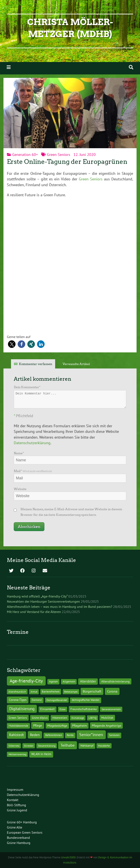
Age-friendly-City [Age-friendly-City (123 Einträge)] (26, 681)
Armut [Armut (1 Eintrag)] (34, 692)
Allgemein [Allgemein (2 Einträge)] (69, 682)
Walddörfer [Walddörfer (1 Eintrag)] (104, 746)
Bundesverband (18, 838)
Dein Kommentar (27, 387)
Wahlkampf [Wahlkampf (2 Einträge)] (87, 746)
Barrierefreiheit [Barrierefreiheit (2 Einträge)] (51, 692)
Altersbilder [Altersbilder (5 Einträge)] (88, 681)
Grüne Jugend (17, 810)
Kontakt (13, 800)
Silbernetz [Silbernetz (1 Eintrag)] (14, 746)
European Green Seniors (25, 832)
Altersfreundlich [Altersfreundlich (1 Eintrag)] (17, 692)
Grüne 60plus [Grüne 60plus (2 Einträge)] (40, 718)
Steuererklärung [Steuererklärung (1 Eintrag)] (47, 746)
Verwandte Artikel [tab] (76, 364)
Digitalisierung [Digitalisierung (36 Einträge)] (22, 709)
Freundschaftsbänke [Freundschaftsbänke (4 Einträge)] (84, 709)
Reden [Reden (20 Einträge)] (35, 735)
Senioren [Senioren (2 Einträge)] (114, 735)
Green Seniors (59, 155)
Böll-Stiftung (16, 805)
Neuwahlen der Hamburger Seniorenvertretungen (43, 601)
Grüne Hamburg (19, 843)
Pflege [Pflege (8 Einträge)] (38, 725)
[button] (12, 344)
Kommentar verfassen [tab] (36, 364)
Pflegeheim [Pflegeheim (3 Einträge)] (79, 726)
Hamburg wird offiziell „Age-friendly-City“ (37, 596)
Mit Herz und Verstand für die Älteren (34, 612)
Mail (33, 471)
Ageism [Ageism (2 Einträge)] (54, 682)
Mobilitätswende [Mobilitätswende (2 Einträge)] (18, 726)
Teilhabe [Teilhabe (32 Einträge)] (68, 745)
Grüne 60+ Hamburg (22, 822)
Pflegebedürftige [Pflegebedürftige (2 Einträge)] (57, 726)
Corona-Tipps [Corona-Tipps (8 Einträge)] (18, 700)
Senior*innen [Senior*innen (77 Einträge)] (91, 734)
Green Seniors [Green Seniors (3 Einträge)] (18, 718)
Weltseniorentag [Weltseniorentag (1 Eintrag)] (17, 754)
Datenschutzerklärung (32, 443)
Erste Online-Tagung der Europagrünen (67, 162)
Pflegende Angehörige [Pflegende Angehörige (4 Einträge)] (106, 726)
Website (20, 489)
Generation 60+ (25, 155)
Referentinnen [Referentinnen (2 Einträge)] (54, 735)
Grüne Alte (15, 827)
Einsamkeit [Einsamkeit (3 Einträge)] (47, 709)
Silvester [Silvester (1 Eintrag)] (29, 746)
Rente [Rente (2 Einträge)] (70, 735)
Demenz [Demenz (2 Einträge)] (37, 700)
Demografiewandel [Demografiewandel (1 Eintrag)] (57, 700)
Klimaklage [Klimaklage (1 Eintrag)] (78, 718)
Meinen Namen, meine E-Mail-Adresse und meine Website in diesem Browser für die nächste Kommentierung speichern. (71, 512)
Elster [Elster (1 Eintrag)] (63, 709)
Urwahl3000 (68, 857)
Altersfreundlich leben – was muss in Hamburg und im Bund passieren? (60, 607)
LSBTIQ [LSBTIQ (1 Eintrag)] (93, 718)
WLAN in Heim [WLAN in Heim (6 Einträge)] (41, 754)
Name (19, 453)
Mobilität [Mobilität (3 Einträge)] (107, 718)
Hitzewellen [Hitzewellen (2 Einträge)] (60, 718)
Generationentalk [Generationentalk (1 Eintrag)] (111, 709)
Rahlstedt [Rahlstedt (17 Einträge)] (16, 735)
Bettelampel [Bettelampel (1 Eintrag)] (71, 692)
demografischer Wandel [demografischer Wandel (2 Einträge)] (86, 700)
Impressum (15, 790)
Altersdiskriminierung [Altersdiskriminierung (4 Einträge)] (115, 681)
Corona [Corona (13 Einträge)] (112, 691)
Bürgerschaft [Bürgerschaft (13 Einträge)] (92, 691)
